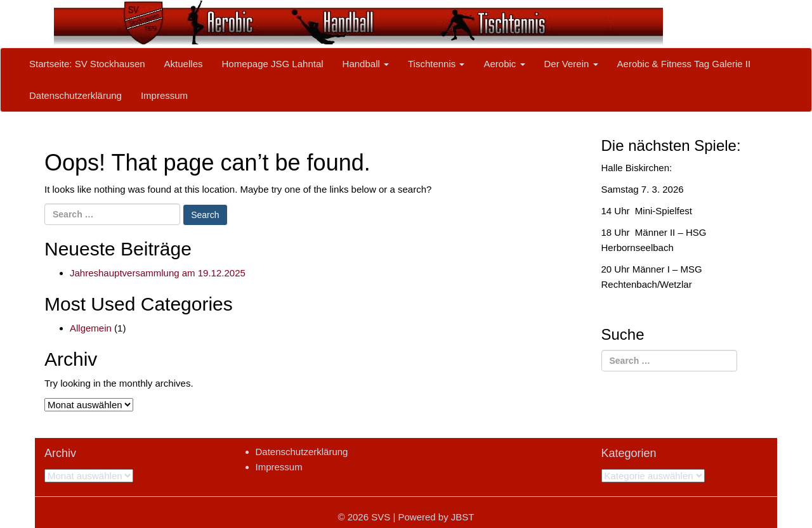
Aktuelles (184, 64)
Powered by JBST (436, 517)
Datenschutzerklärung (75, 95)
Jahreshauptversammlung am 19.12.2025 (158, 273)
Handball (366, 64)
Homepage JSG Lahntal (272, 64)
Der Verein (571, 64)
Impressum (164, 95)
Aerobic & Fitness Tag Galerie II (684, 64)
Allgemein (91, 328)
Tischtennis (436, 64)
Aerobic (504, 64)
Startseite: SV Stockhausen (87, 64)
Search (205, 215)
